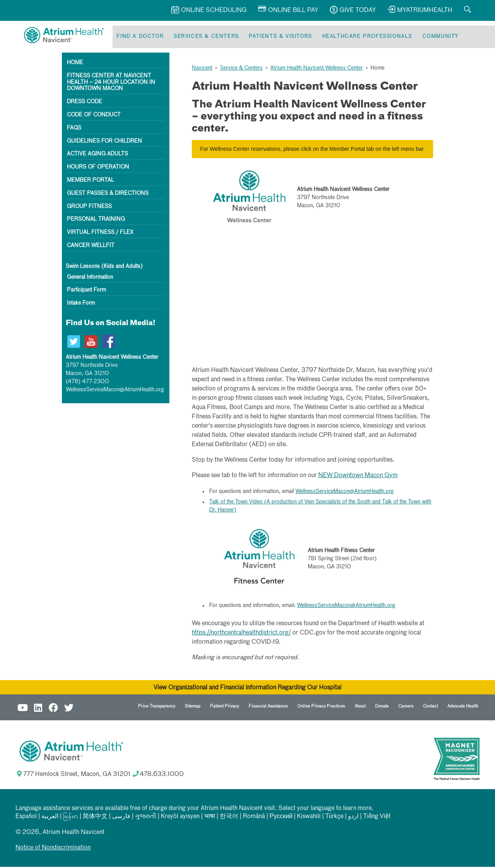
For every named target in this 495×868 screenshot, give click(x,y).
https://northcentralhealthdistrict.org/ (241, 634)
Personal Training (96, 220)
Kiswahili (309, 818)
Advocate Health (463, 707)
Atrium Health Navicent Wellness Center (317, 69)
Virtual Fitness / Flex (100, 234)
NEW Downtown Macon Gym (358, 477)
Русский (281, 818)
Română (254, 818)
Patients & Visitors (276, 37)
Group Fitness (89, 208)
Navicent (202, 69)
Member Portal (90, 181)
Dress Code (84, 103)
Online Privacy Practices (321, 707)
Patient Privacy (224, 707)
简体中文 (95, 818)
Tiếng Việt (377, 818)
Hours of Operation (98, 168)
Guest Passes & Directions (108, 194)
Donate (382, 707)
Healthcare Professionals (361, 37)
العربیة (50, 818)
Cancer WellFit (91, 247)
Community (433, 37)
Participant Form (86, 292)
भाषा (210, 818)
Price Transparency (157, 707)
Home (75, 64)
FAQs (74, 129)
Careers (406, 707)
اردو (353, 818)
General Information (90, 278)
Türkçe (334, 818)
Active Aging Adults (97, 155)
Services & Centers (204, 37)
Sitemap (193, 707)
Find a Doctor (139, 37)
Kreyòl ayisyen (180, 818)
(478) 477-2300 (87, 383)
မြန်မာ (71, 818)
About (360, 707)
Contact (430, 707)
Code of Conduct (94, 116)
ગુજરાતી (146, 818)
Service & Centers (241, 69)
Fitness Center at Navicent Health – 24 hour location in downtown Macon (111, 84)
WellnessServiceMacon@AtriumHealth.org (115, 391)
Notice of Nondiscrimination (53, 849)
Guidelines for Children (104, 142)
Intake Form (81, 304)
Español (26, 818)
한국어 (229, 818)
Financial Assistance (268, 707)
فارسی (121, 818)
